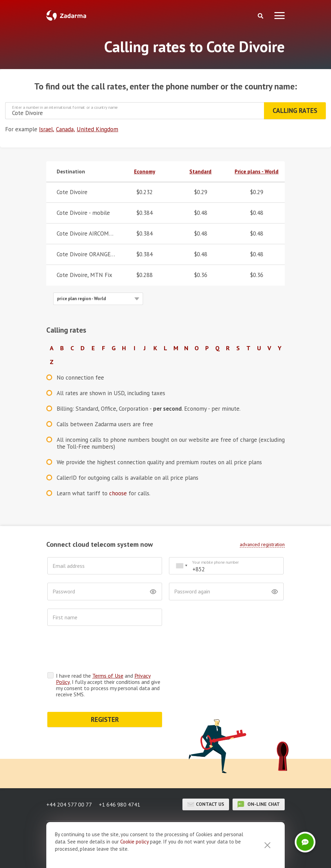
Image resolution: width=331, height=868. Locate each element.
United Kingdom (97, 129)
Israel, (47, 129)
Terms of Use (108, 649)
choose (118, 493)
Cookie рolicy (134, 842)
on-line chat (259, 778)
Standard (200, 171)
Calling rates (295, 111)
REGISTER (105, 693)
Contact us (206, 778)
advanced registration (262, 544)
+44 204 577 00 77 (69, 778)
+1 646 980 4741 (120, 778)
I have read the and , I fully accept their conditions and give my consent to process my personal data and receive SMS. (108, 658)
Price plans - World (257, 171)
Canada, (65, 129)
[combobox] (181, 566)
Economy (145, 171)
